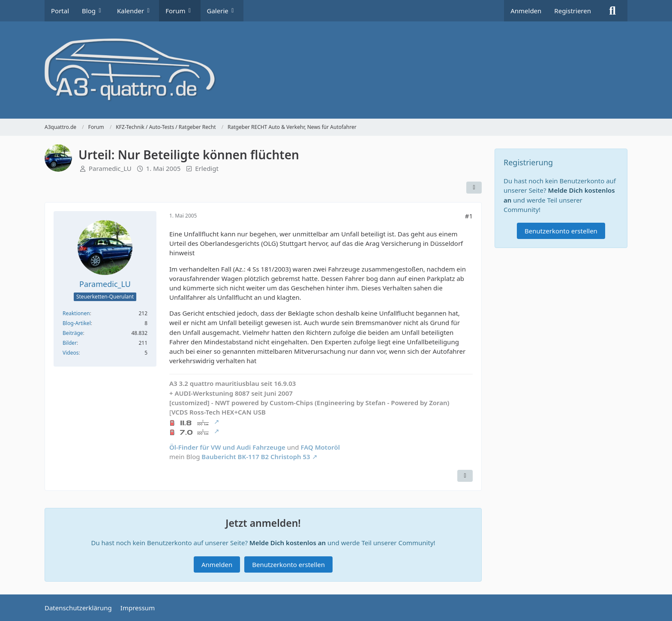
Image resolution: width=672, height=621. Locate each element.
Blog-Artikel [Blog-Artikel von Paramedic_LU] (77, 323)
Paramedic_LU (110, 168)
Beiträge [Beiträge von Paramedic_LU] (73, 333)
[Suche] (612, 11)
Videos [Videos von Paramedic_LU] (70, 353)
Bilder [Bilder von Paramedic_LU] (70, 343)
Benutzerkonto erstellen (288, 564)
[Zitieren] (465, 476)
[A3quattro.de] (336, 70)
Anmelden (526, 11)
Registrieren (573, 11)
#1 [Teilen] (469, 216)
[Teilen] (474, 188)
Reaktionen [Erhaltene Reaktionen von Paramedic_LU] (76, 313)
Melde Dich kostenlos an (288, 543)
